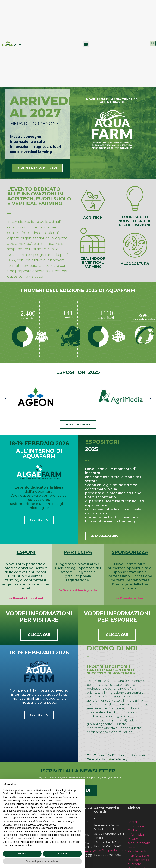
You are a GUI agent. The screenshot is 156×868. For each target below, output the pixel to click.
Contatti (133, 822)
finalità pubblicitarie (42, 818)
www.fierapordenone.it (110, 851)
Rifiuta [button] (22, 854)
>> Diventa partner (130, 598)
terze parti (57, 804)
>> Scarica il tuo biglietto (78, 590)
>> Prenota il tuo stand (26, 598)
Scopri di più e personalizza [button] (42, 861)
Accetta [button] (62, 854)
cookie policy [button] (54, 801)
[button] (86, 44)
